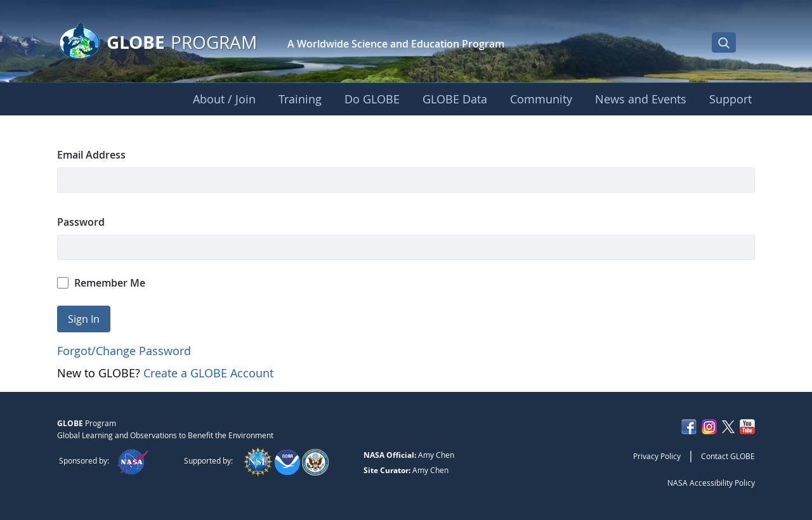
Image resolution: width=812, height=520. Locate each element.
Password (81, 222)
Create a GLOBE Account (208, 373)
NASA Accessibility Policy (711, 483)
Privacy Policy (657, 456)
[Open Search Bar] (724, 42)
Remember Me (101, 283)
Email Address (91, 155)
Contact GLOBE (728, 456)
